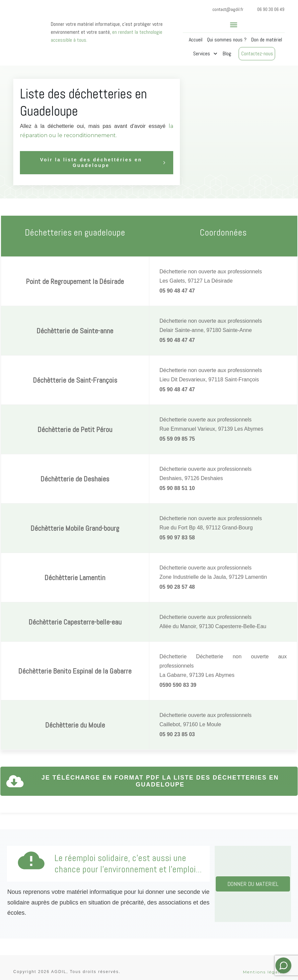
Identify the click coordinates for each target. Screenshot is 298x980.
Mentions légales (264, 963)
